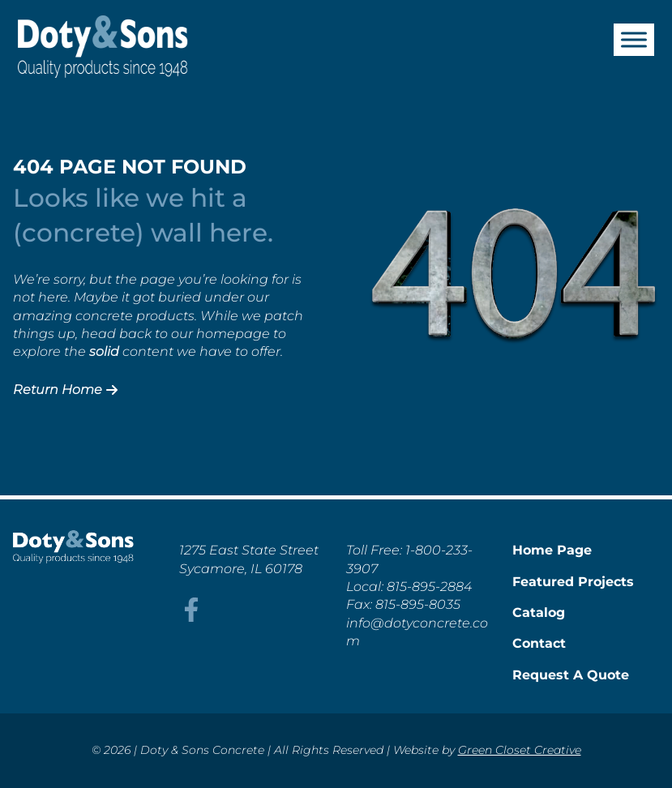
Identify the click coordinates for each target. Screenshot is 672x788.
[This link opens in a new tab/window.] (191, 617)
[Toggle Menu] (634, 39)
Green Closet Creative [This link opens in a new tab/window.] (520, 750)
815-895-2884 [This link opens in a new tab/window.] (429, 587)
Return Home (65, 390)
